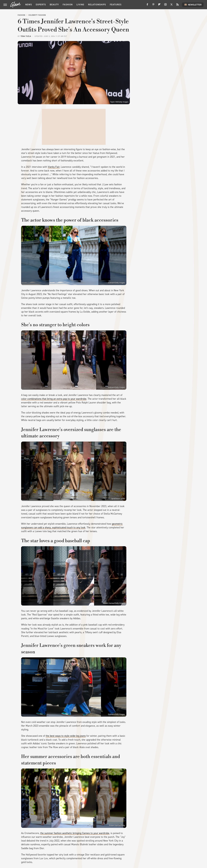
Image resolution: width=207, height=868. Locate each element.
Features (116, 5)
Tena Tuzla (26, 36)
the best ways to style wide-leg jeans (66, 736)
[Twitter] (171, 6)
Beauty (54, 5)
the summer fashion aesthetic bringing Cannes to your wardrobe (75, 833)
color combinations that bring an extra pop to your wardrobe (54, 399)
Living (80, 5)
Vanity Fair (54, 167)
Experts (41, 5)
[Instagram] (165, 6)
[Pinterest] (153, 6)
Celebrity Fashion (37, 15)
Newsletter (193, 5)
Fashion (68, 5)
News (29, 5)
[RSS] (178, 6)
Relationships (97, 5)
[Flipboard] (159, 6)
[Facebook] (147, 6)
